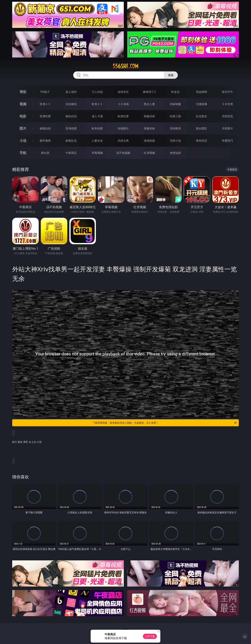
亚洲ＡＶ (45, 104)
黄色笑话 (201, 141)
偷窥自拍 (45, 128)
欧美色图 (97, 128)
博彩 (23, 92)
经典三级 (175, 116)
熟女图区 (201, 128)
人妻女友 (97, 141)
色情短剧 (175, 153)
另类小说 (175, 141)
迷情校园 (149, 141)
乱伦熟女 (201, 116)
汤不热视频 (123, 153)
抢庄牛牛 (227, 92)
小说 (23, 140)
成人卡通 (97, 116)
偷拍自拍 (71, 116)
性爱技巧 (227, 141)
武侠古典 (123, 141)
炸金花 (175, 92)
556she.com (125, 66)
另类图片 (227, 128)
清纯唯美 (175, 128)
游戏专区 (123, 92)
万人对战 (97, 92)
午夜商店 (71, 153)
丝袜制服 (175, 104)
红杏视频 (149, 153)
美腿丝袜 (149, 128)
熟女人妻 (149, 104)
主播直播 (201, 104)
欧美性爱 (123, 116)
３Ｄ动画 (123, 104)
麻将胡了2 (149, 92)
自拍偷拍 (71, 104)
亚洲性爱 (45, 116)
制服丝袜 (149, 116)
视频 (23, 104)
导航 (23, 153)
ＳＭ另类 (227, 104)
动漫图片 (123, 128)
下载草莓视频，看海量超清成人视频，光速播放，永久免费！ (165, 423)
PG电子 (45, 92)
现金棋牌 (201, 92)
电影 (23, 116)
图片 (23, 128)
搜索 (171, 75)
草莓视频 (97, 153)
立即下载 (150, 636)
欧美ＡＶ (97, 104)
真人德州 (71, 92)
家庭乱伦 (71, 141)
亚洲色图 (71, 128)
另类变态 (227, 116)
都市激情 (45, 141)
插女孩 (45, 153)
